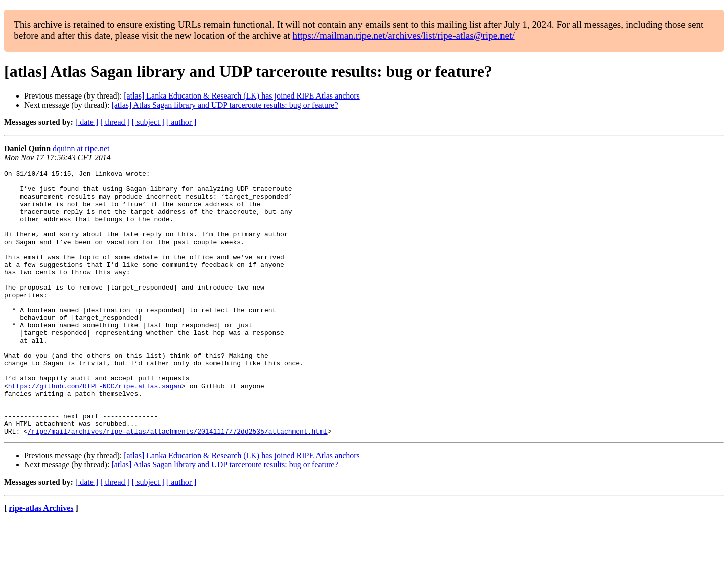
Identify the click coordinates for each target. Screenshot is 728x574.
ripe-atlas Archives (41, 561)
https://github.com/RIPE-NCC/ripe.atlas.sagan (95, 429)
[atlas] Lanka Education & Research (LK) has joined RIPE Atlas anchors (242, 96)
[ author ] (181, 122)
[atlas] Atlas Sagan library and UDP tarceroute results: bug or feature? (224, 105)
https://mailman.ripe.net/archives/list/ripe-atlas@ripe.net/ (404, 36)
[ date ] (87, 122)
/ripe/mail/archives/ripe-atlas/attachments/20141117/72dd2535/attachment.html (178, 484)
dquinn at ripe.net (81, 148)
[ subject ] (148, 122)
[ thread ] (115, 122)
